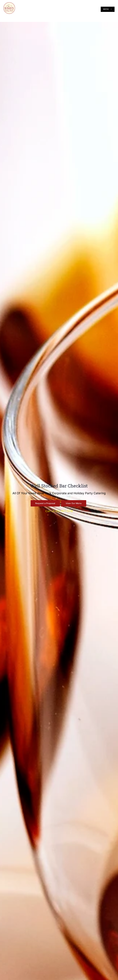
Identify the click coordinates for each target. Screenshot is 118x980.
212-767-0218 (64, 511)
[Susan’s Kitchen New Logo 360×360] (9, 3)
